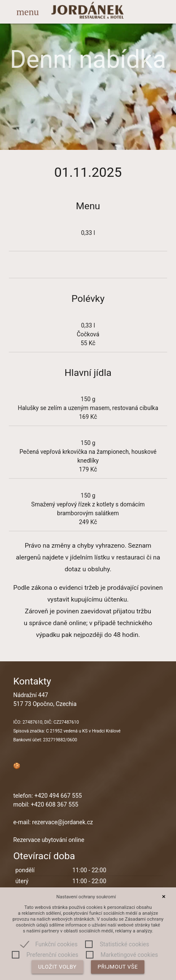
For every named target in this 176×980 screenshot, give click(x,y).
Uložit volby (57, 967)
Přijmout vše (118, 967)
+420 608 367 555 (55, 804)
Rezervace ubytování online (49, 840)
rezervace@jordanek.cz (62, 822)
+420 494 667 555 (58, 796)
